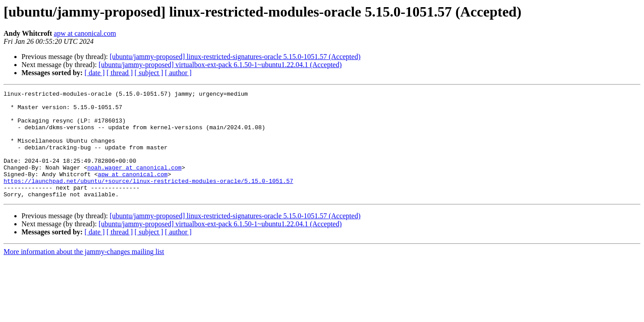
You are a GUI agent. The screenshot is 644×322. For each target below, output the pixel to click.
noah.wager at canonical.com (134, 183)
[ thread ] (120, 73)
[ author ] (178, 73)
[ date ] (95, 73)
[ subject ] (149, 73)
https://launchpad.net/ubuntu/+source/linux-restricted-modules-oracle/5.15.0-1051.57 (148, 199)
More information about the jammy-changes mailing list (84, 273)
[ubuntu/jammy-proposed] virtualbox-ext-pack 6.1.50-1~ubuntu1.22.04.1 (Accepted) (220, 65)
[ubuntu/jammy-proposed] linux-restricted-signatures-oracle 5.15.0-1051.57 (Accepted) (235, 57)
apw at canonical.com (85, 33)
